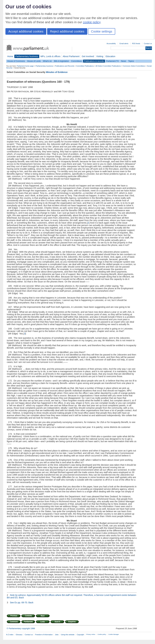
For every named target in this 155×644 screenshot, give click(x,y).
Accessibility (111, 44)
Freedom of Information (44, 635)
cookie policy (92, 22)
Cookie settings (102, 31)
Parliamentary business (27, 56)
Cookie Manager (114, 634)
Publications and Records (65, 66)
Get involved (88, 56)
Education (110, 56)
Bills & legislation (61, 61)
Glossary (19, 635)
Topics (131, 61)
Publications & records (94, 61)
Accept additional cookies (26, 31)
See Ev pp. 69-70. (19, 603)
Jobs (57, 635)
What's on (47, 61)
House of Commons (16, 61)
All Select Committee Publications (108, 66)
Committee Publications (85, 66)
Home (10, 56)
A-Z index (10, 635)
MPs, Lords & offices (50, 56)
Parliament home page (25, 66)
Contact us (148, 44)
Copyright (80, 635)
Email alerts (124, 44)
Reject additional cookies (67, 31)
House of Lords (34, 61)
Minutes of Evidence (57, 72)
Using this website (68, 635)
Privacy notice (91, 634)
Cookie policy (102, 634)
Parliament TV (112, 61)
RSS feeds (136, 44)
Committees (76, 61)
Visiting (100, 56)
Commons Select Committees (134, 66)
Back (21, 598)
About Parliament (71, 56)
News (124, 61)
